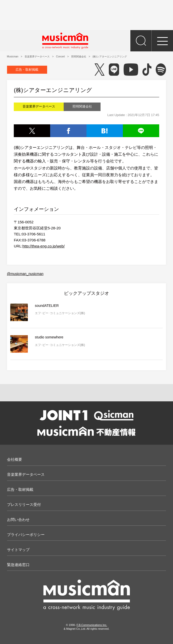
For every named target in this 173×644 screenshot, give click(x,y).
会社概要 (15, 459)
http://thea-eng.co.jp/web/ (43, 246)
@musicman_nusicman (25, 274)
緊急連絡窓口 (18, 565)
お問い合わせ (18, 520)
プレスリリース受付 (24, 504)
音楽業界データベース (26, 474)
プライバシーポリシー (26, 535)
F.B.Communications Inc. (92, 625)
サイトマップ (18, 550)
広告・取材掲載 (27, 70)
